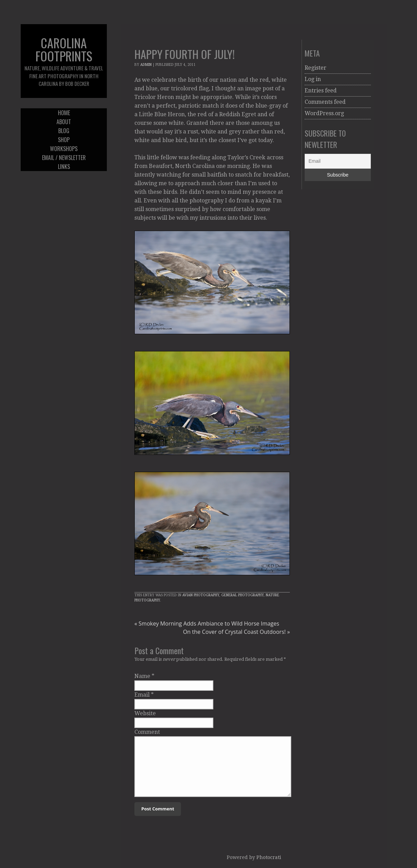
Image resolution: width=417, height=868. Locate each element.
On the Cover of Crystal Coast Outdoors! (236, 632)
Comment (147, 732)
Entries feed (321, 91)
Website (145, 713)
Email (142, 695)
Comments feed (325, 102)
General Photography (242, 595)
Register (316, 68)
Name (142, 676)
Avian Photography (201, 595)
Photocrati (269, 857)
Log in (313, 79)
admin (146, 65)
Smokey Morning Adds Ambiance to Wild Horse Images (207, 623)
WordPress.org (324, 113)
